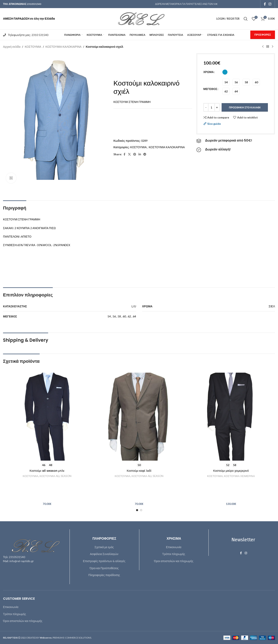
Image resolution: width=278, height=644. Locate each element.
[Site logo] (139, 18)
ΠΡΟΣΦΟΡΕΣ (263, 35)
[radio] (225, 72)
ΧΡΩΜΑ (209, 72)
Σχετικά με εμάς (104, 547)
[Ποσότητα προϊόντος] (211, 107)
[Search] (246, 19)
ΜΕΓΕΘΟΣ (210, 89)
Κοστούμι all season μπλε (47, 471)
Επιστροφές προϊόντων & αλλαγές (104, 561)
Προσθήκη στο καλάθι (245, 107)
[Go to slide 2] (141, 510)
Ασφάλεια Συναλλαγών (104, 554)
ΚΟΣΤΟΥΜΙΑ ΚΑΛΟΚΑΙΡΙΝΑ (63, 47)
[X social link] (129, 154)
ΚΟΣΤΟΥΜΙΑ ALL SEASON (55, 476)
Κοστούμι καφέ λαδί (139, 471)
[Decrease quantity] (206, 107)
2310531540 (34, 4)
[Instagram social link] (270, 4)
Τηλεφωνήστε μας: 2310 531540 (28, 35)
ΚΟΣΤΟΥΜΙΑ (33, 47)
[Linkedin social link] (140, 154)
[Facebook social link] (265, 4)
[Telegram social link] (145, 154)
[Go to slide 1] (137, 510)
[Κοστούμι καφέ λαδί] (139, 417)
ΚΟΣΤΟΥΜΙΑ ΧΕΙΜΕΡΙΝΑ (239, 476)
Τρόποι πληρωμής (174, 554)
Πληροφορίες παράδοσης (104, 575)
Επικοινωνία (174, 547)
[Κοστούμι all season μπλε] (47, 417)
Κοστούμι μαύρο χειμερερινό (231, 471)
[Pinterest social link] (135, 154)
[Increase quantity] (217, 107)
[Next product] (273, 47)
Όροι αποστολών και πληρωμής (174, 561)
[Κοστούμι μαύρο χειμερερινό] (231, 417)
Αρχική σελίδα (12, 47)
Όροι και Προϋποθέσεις (104, 568)
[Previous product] (263, 47)
